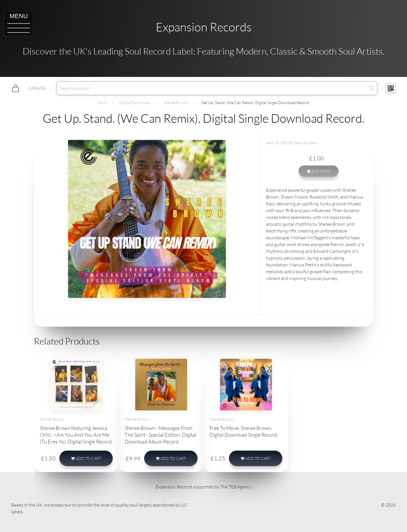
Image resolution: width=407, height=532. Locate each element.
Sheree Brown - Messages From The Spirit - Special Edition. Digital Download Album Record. (160, 435)
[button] (19, 24)
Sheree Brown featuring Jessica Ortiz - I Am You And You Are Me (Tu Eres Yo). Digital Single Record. (76, 435)
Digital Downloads (135, 103)
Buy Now (319, 171)
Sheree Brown (176, 103)
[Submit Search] (372, 88)
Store (102, 103)
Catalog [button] (40, 88)
